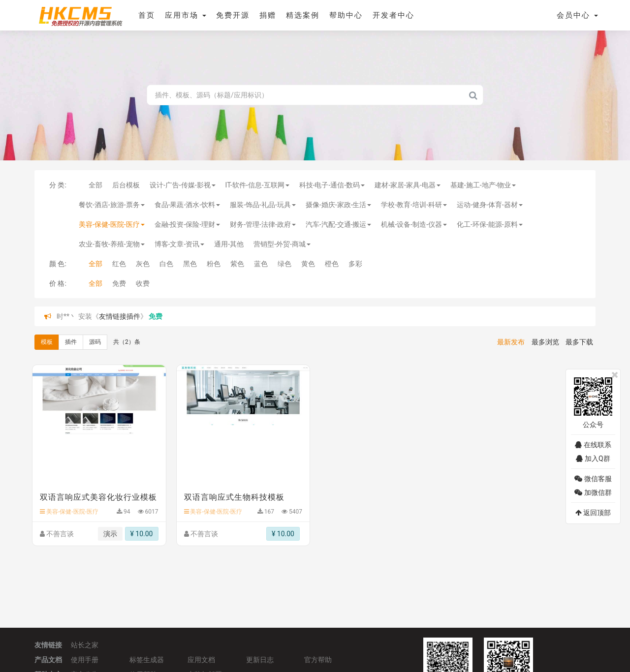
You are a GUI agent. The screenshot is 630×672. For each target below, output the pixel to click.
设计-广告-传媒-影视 (183, 185)
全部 (95, 185)
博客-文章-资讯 (180, 244)
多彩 (355, 264)
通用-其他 (229, 244)
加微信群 (593, 492)
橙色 (332, 264)
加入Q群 (593, 458)
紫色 (237, 264)
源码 (95, 342)
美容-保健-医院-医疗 (112, 224)
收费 (143, 283)
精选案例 (303, 15)
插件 (71, 342)
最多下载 (579, 342)
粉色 (214, 264)
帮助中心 (346, 15)
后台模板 (126, 185)
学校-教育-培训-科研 (414, 205)
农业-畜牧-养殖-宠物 (112, 244)
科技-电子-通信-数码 (332, 185)
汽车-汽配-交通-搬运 (339, 224)
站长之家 (85, 645)
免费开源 (233, 15)
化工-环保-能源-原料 (490, 224)
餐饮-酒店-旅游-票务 (112, 205)
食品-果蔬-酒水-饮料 (188, 205)
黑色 (190, 264)
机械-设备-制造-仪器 (414, 224)
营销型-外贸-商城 (282, 244)
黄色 (308, 264)
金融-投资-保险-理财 (188, 224)
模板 (47, 342)
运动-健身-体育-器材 (490, 205)
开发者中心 (394, 15)
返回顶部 (593, 513)
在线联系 (593, 445)
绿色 (284, 264)
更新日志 (260, 660)
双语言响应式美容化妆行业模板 (98, 497)
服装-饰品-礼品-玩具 (263, 205)
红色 (119, 264)
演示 (110, 534)
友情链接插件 (120, 316)
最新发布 (511, 342)
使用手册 (85, 660)
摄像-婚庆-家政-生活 (339, 205)
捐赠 (268, 15)
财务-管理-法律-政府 (263, 224)
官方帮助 (318, 660)
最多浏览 (545, 342)
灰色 (143, 264)
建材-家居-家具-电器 (408, 185)
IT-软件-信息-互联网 (257, 185)
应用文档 (201, 660)
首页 (147, 15)
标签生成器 (147, 660)
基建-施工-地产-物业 (483, 185)
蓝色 (261, 264)
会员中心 (577, 15)
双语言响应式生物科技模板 (234, 497)
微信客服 (593, 479)
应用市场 (186, 15)
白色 (166, 264)
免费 (119, 283)
